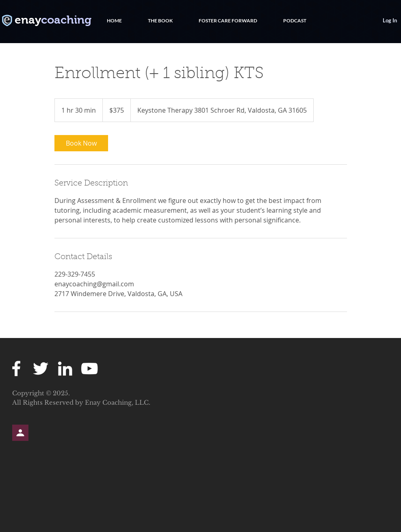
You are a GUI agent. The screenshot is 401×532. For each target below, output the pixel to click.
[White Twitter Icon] (41, 368)
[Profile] (20, 433)
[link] (81, 143)
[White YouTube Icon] (89, 368)
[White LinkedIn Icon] (65, 368)
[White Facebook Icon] (16, 368)
